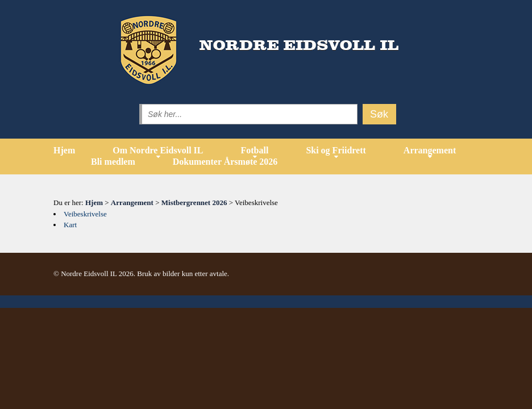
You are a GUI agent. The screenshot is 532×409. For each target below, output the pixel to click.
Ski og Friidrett (336, 150)
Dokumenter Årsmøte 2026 (225, 162)
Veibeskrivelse (85, 214)
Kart (70, 225)
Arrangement (430, 150)
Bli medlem (113, 162)
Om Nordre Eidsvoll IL (158, 150)
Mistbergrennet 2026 (194, 203)
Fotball (254, 150)
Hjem (64, 150)
